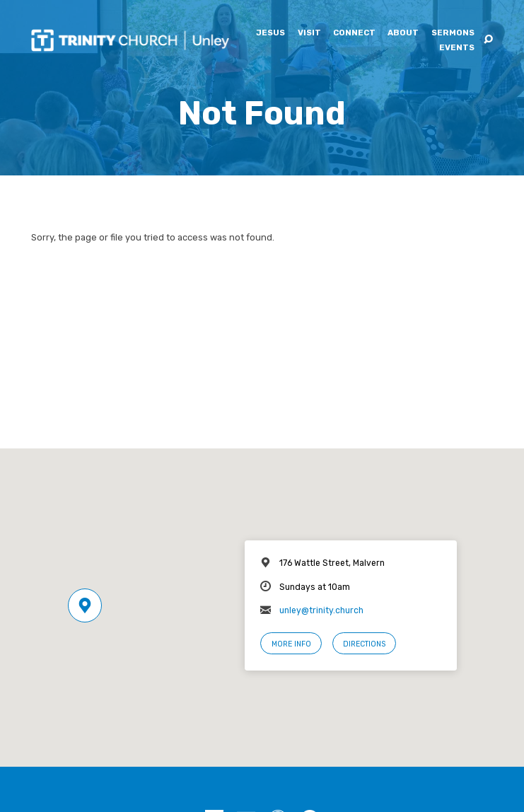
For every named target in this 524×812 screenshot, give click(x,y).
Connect (354, 33)
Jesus (270, 33)
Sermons (453, 33)
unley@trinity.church (321, 610)
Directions (364, 644)
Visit (309, 33)
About (403, 33)
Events (457, 48)
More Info (291, 644)
